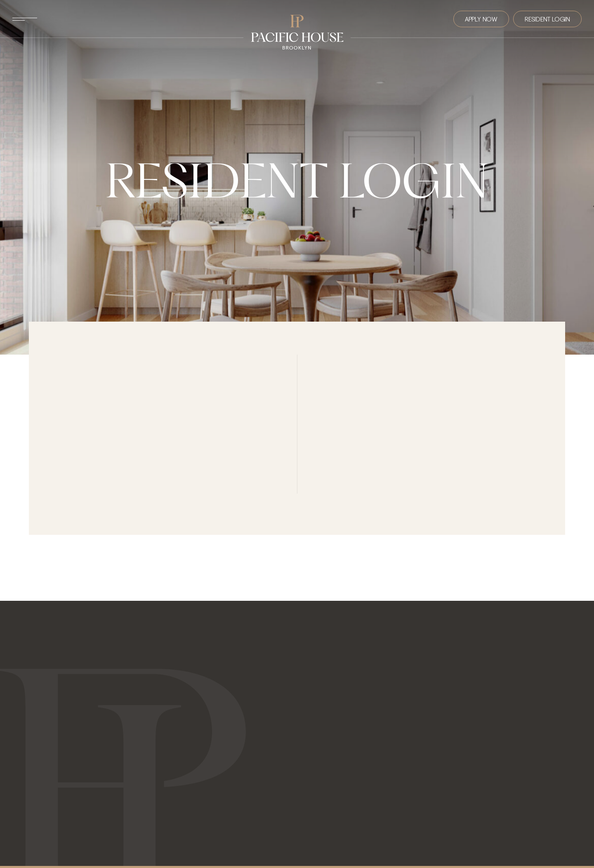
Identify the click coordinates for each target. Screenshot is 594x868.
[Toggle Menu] (25, 19)
